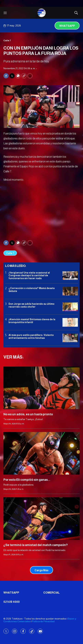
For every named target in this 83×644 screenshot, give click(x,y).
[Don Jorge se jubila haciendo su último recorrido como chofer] (70, 307)
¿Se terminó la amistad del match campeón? (36, 545)
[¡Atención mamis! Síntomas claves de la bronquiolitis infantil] (70, 322)
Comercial (52, 593)
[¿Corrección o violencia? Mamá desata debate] (70, 291)
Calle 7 (7, 40)
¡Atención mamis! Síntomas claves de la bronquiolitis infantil (32, 321)
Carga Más (41, 570)
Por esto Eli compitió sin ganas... (27, 480)
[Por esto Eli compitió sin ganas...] (41, 453)
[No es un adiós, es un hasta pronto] (41, 388)
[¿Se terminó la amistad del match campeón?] (41, 519)
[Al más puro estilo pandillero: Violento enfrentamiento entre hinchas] (70, 338)
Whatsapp (67, 26)
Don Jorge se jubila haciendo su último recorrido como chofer (31, 305)
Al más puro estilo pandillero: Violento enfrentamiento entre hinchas (31, 336)
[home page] (42, 13)
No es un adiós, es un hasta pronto (28, 414)
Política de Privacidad (43, 621)
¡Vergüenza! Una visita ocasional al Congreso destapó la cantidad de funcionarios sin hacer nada (29, 276)
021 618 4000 (12, 602)
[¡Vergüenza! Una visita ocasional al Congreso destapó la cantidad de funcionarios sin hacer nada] (70, 276)
